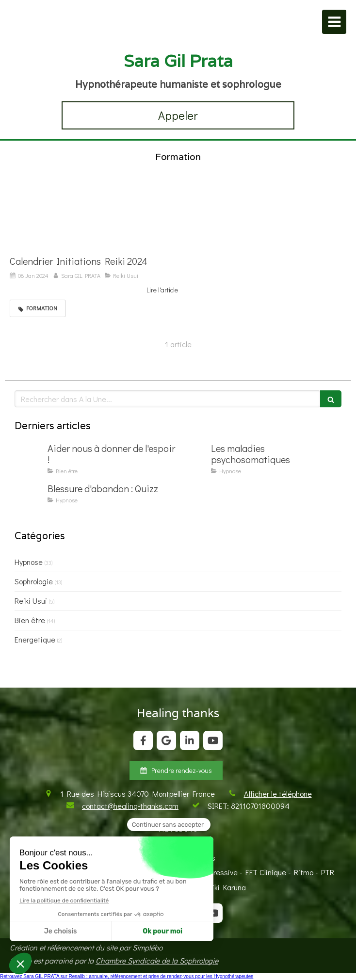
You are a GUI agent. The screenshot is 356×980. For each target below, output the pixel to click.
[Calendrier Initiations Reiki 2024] (94, 216)
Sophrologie (34, 581)
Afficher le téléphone (278, 794)
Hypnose (29, 562)
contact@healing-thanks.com (130, 806)
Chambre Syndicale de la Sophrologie (157, 960)
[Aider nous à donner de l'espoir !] (29, 458)
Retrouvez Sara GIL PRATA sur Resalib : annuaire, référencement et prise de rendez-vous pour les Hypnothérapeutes (127, 976)
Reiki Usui (31, 601)
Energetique (35, 639)
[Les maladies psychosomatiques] (193, 458)
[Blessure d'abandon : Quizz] (29, 498)
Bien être (30, 620)
